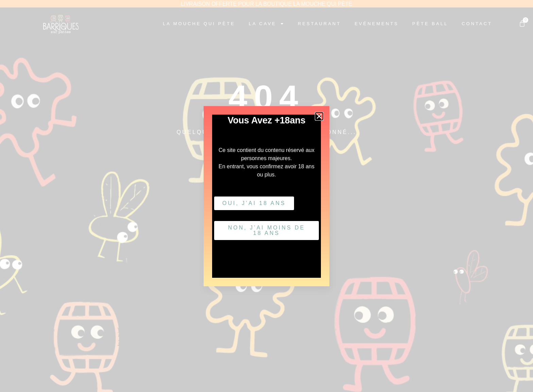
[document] (266, 196)
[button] (319, 116)
